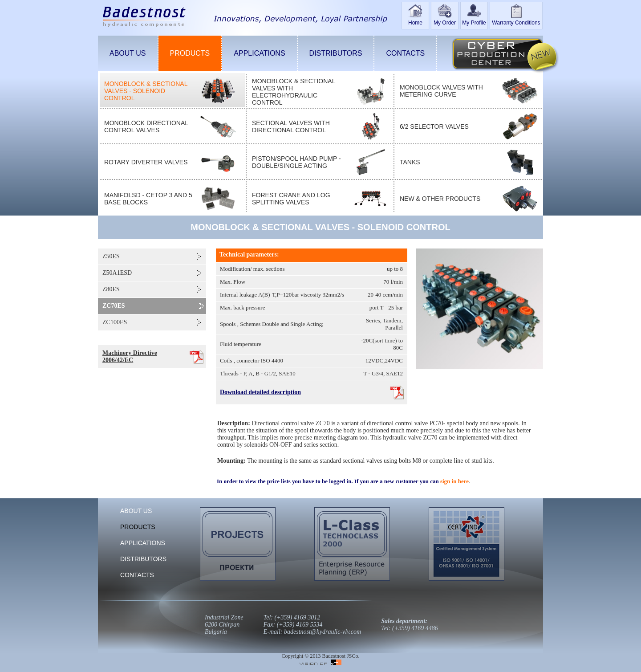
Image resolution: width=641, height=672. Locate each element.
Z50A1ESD (117, 273)
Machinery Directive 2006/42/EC (130, 356)
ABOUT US (128, 53)
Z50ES (111, 256)
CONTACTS (405, 53)
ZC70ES (114, 306)
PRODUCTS (190, 53)
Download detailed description (260, 392)
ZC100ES (115, 322)
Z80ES (111, 289)
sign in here (454, 481)
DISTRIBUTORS (336, 53)
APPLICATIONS (259, 53)
